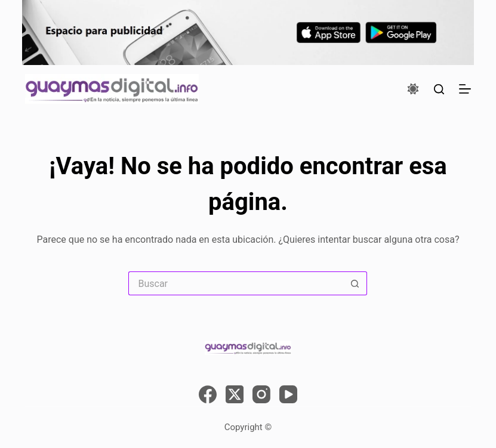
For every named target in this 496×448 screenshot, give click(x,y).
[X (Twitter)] (235, 394)
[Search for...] (236, 283)
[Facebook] (208, 394)
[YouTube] (288, 394)
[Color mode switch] (413, 89)
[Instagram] (261, 394)
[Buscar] (439, 89)
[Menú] (465, 89)
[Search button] (355, 283)
